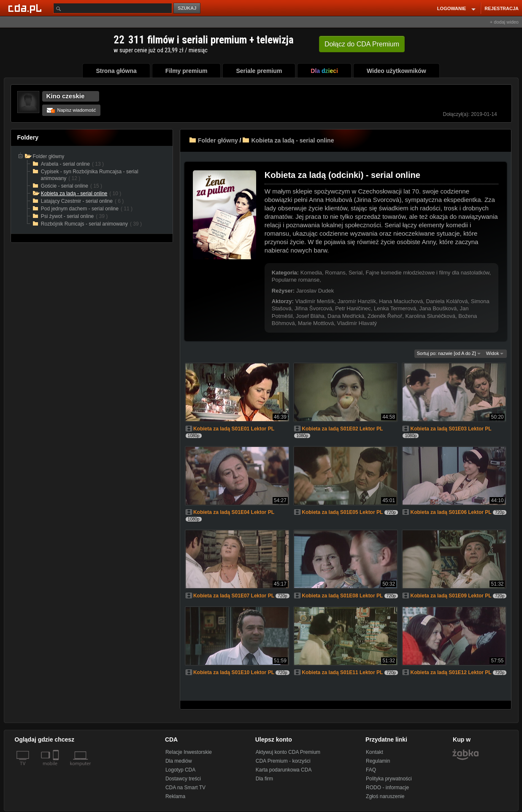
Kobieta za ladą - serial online (292, 140)
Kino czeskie (66, 96)
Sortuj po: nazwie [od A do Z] (449, 353)
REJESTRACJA (502, 8)
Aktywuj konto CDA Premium (288, 752)
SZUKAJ (187, 8)
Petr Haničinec (353, 308)
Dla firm (264, 779)
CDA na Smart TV (185, 788)
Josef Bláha (310, 316)
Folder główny (218, 140)
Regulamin (378, 761)
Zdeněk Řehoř (385, 316)
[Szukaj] (113, 8)
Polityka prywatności (389, 779)
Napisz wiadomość (72, 110)
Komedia (311, 273)
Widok (495, 353)
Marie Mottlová (316, 323)
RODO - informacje (387, 788)
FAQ (371, 770)
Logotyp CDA (180, 770)
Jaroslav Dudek (315, 291)
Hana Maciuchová (401, 301)
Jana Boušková (438, 308)
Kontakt (375, 752)
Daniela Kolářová (447, 301)
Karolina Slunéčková (430, 316)
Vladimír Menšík (315, 301)
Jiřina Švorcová (313, 308)
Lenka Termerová (395, 308)
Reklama (175, 796)
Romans (335, 273)
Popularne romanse (296, 280)
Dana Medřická (346, 316)
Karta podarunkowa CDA (284, 770)
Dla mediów (179, 761)
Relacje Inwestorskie (189, 752)
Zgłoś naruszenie (385, 796)
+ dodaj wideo (504, 22)
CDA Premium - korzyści (283, 761)
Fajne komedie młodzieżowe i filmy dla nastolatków (427, 273)
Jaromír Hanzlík (357, 301)
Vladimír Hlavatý (357, 323)
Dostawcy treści (183, 779)
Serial (356, 273)
